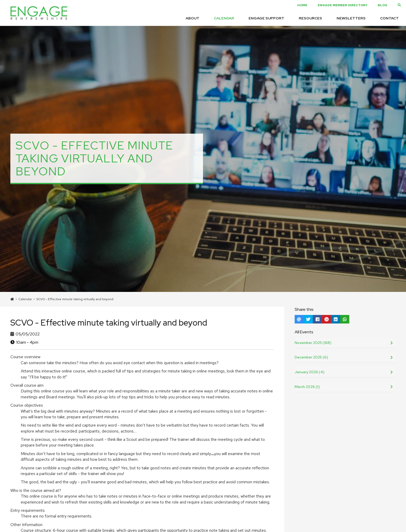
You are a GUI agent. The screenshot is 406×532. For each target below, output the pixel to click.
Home (302, 5)
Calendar (224, 18)
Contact (389, 18)
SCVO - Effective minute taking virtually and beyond (75, 299)
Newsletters (351, 18)
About (193, 18)
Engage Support (266, 18)
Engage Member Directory (343, 5)
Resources (310, 18)
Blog (383, 5)
